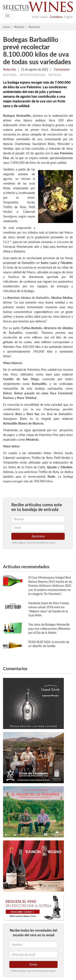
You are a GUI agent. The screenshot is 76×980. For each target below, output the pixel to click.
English (68, 17)
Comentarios (61, 69)
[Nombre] (33, 944)
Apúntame (38, 536)
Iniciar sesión (40, 17)
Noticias (19, 27)
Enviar (33, 964)
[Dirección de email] (33, 954)
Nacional (34, 27)
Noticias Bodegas (33, 75)
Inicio (6, 27)
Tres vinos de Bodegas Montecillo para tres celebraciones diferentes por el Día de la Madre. (49, 629)
